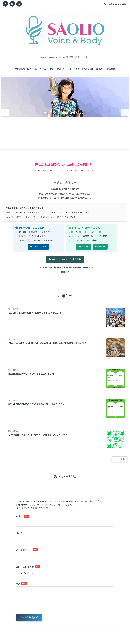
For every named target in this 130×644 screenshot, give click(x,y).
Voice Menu (83, 247)
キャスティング (47, 69)
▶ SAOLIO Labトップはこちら (65, 259)
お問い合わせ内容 (28, 567)
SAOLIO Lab (88, 69)
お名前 (22, 516)
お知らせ (61, 69)
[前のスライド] (5, 112)
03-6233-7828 (117, 4)
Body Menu (100, 247)
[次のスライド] (125, 112)
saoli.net (65, 272)
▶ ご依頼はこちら (38, 247)
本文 (21, 583)
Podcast (111, 69)
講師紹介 (100, 69)
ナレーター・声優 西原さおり (65, 113)
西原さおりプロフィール (26, 69)
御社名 (19, 533)
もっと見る (120, 459)
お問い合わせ (73, 69)
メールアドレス (27, 550)
